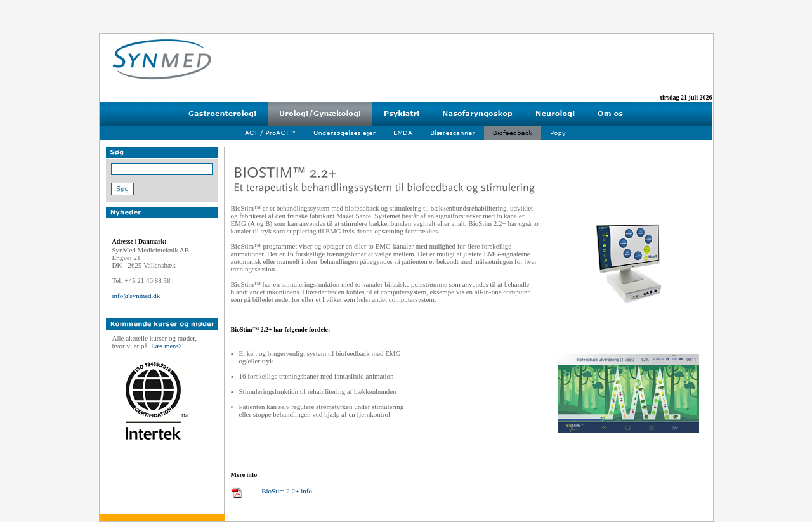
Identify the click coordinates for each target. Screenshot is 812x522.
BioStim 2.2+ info (287, 491)
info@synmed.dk (136, 296)
